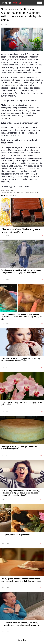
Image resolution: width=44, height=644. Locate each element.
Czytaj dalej (22, 640)
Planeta (11, 3)
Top (42, 236)
